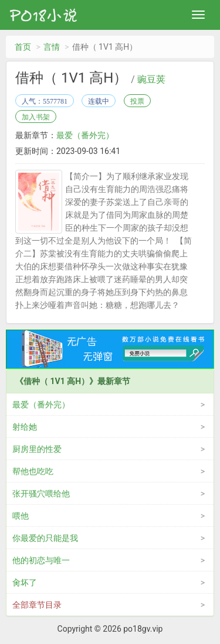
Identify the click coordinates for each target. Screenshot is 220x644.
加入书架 (36, 117)
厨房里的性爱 (37, 449)
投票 (137, 101)
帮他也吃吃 (33, 471)
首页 (23, 47)
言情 (52, 47)
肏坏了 (25, 583)
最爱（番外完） (85, 135)
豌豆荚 (151, 80)
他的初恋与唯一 (41, 560)
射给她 (25, 427)
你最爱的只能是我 (45, 538)
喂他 (21, 516)
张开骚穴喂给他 (41, 494)
